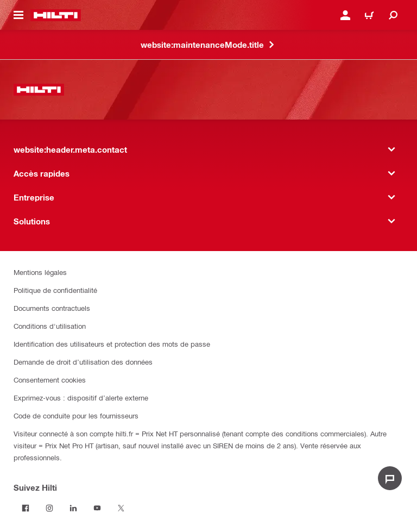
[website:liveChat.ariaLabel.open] (390, 478)
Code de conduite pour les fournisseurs (76, 415)
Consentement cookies (50, 380)
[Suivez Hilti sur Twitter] (121, 508)
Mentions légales (40, 272)
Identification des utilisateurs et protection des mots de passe (112, 344)
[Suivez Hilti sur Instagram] (49, 508)
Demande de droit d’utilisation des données (83, 362)
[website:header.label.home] (56, 15)
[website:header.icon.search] (393, 15)
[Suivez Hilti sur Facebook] (26, 508)
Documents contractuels (52, 308)
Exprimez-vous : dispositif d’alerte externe (81, 398)
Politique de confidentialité (55, 290)
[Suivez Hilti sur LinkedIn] (73, 508)
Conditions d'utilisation (50, 326)
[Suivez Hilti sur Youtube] (97, 508)
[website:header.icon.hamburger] (18, 15)
